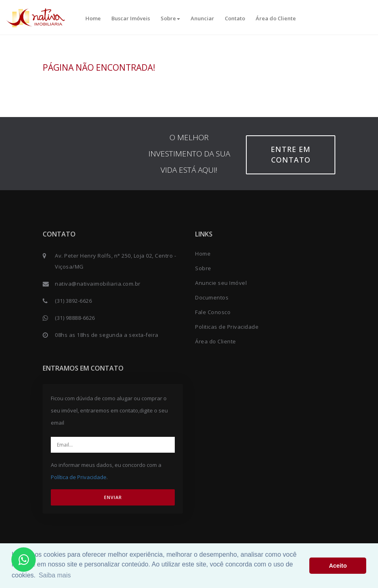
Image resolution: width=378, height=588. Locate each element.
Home (93, 18)
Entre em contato (291, 154)
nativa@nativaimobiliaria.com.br (98, 284)
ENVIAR (113, 497)
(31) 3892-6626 (73, 301)
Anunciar (202, 18)
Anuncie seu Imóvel (221, 283)
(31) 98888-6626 (75, 318)
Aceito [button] (338, 566)
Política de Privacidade (79, 477)
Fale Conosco (213, 312)
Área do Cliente (276, 18)
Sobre (170, 18)
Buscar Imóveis (131, 18)
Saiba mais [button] (55, 575)
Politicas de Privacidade (227, 327)
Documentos (212, 297)
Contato (235, 18)
